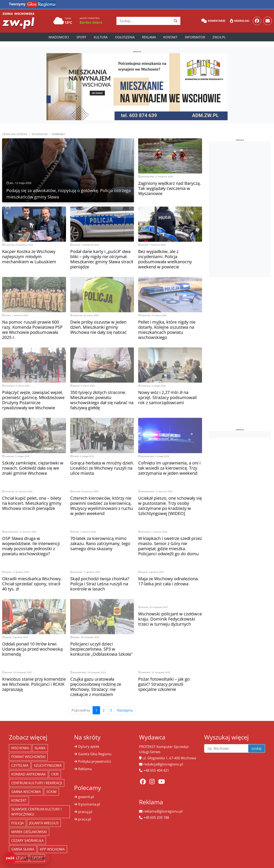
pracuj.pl (85, 812)
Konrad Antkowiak (29, 774)
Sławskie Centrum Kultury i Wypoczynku (36, 812)
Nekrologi (240, 21)
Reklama (149, 37)
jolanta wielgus (44, 823)
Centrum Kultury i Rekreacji (37, 783)
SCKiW (52, 792)
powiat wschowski (28, 757)
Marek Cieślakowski (29, 832)
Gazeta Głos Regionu (95, 754)
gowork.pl (86, 797)
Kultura (101, 37)
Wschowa (20, 748)
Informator (195, 37)
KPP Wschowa (52, 849)
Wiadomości (59, 37)
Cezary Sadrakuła (27, 841)
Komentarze (213, 21)
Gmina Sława (23, 849)
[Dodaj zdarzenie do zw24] (27, 858)
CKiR (55, 774)
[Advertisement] (241, 209)
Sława (40, 748)
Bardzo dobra (91, 22)
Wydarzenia (40, 134)
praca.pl (85, 819)
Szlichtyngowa (48, 765)
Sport (81, 37)
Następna (125, 710)
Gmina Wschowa (26, 792)
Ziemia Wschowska (15, 134)
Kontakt (170, 37)
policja (17, 823)
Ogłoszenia (125, 37)
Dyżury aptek (89, 746)
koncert (19, 800)
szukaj (256, 748)
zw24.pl (219, 37)
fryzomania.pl (89, 804)
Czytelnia (20, 765)
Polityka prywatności (95, 761)
